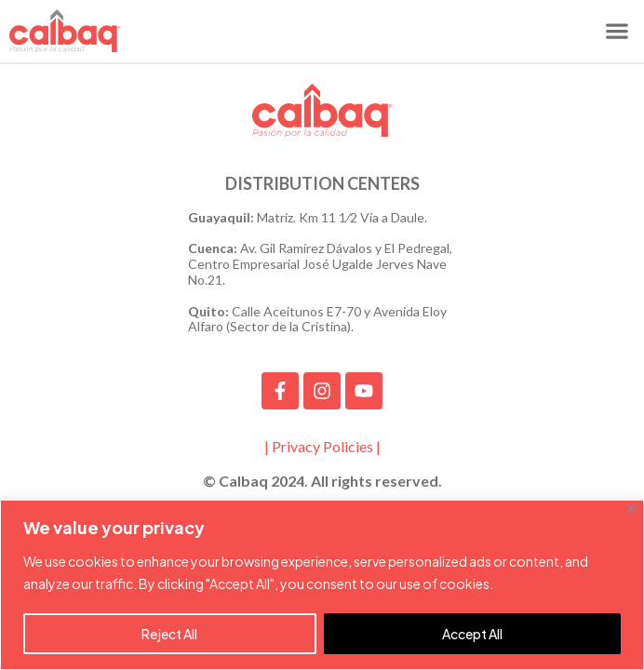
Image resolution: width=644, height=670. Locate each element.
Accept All (472, 634)
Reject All (169, 634)
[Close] (631, 509)
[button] (617, 31)
